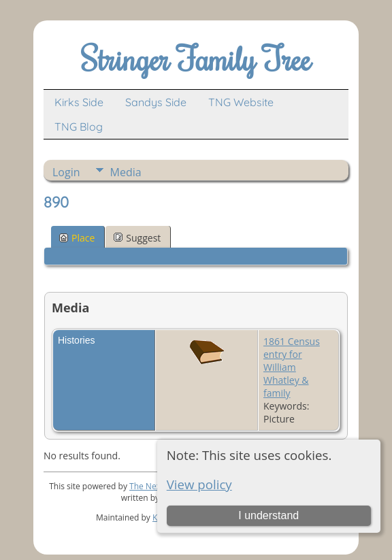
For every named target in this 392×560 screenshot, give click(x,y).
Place (77, 238)
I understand (268, 515)
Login (66, 172)
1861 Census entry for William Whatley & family (292, 367)
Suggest (137, 238)
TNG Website (241, 102)
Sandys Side (156, 102)
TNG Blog (79, 127)
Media (126, 172)
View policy (199, 484)
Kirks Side (79, 102)
